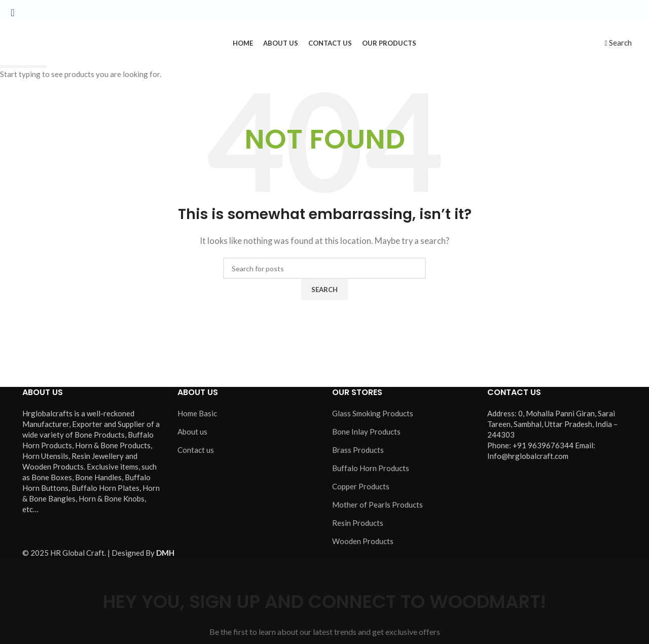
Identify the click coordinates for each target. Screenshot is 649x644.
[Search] (618, 44)
